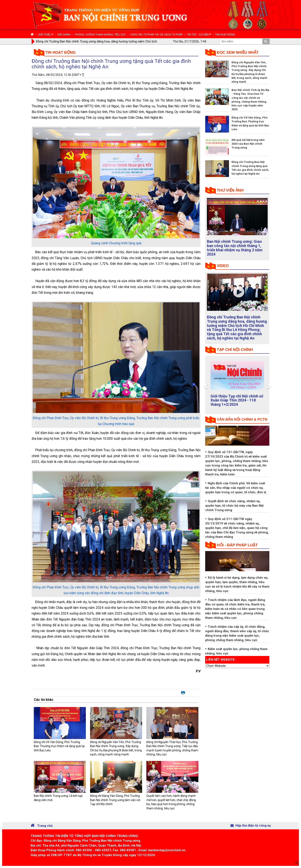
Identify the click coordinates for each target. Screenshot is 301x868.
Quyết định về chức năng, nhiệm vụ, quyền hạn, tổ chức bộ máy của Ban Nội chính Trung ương (234, 506)
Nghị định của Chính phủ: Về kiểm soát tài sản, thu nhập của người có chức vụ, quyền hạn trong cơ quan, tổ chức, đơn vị (236, 488)
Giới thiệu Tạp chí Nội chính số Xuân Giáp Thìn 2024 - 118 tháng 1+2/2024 (237, 400)
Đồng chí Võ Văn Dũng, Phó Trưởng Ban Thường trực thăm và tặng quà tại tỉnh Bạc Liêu (59, 746)
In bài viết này (183, 693)
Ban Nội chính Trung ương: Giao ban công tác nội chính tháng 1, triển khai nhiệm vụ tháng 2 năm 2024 (235, 248)
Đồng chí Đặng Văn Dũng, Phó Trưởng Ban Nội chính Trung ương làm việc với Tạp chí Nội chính (115, 800)
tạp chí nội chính (235, 350)
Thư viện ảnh (230, 190)
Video (223, 266)
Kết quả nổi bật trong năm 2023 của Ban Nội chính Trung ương (248, 144)
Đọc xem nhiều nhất (238, 52)
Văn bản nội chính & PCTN (242, 419)
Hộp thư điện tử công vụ (251, 826)
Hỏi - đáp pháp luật (237, 545)
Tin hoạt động (60, 52)
